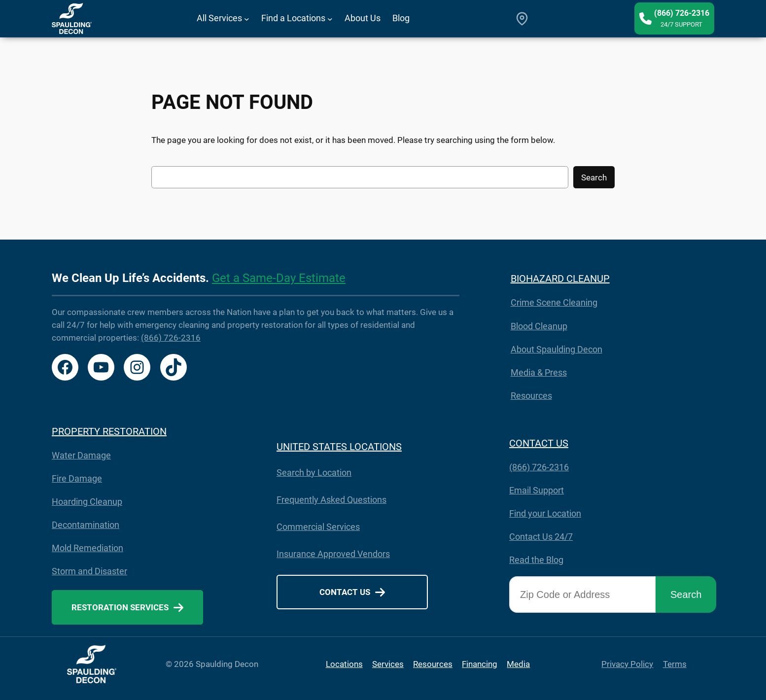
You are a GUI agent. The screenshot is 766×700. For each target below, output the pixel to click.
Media (518, 664)
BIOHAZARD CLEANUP (560, 279)
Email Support (537, 490)
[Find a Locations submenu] (330, 18)
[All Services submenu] (247, 18)
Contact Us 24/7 (541, 537)
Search (594, 177)
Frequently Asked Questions (331, 500)
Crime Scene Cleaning (554, 302)
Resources (531, 396)
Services (388, 664)
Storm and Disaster (89, 571)
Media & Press (539, 372)
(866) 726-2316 (171, 338)
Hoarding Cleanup (87, 502)
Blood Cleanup (539, 326)
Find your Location (545, 513)
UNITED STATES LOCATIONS (339, 447)
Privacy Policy (627, 664)
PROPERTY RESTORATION (109, 431)
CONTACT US (539, 443)
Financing (480, 664)
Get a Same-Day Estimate (279, 278)
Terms (675, 664)
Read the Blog (536, 560)
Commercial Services (318, 527)
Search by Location (314, 472)
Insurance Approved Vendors (333, 554)
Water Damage (81, 455)
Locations (344, 664)
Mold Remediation (87, 548)
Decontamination (86, 525)
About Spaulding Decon (557, 349)
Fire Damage (77, 478)
